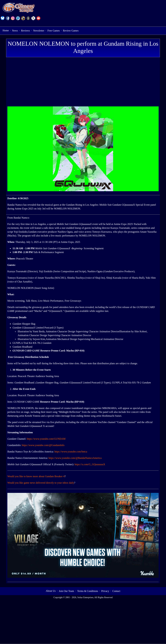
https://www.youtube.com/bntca (71, 452)
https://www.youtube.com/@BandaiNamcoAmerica (75, 458)
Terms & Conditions (88, 591)
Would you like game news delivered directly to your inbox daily (41, 483)
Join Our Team (66, 591)
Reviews (26, 31)
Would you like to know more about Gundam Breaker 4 (36, 476)
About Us (51, 591)
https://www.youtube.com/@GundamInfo (43, 445)
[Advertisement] (83, 82)
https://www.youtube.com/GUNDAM (46, 439)
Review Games (71, 31)
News (15, 31)
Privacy (105, 591)
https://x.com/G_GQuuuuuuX (90, 464)
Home (6, 30)
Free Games (54, 31)
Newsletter (39, 31)
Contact (116, 591)
